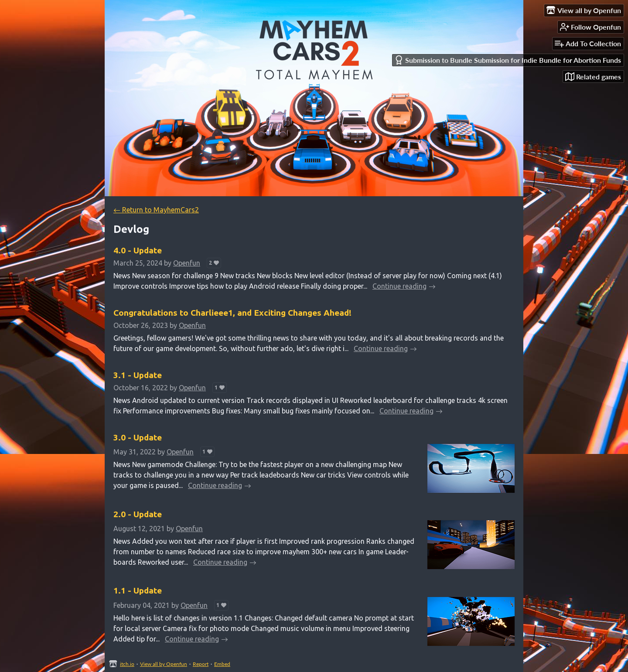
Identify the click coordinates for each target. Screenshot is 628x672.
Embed (222, 664)
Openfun (187, 263)
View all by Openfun (164, 664)
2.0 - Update (138, 514)
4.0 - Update (138, 250)
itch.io (127, 664)
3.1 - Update (138, 375)
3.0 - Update (138, 437)
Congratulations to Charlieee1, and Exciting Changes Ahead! (232, 313)
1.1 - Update (138, 590)
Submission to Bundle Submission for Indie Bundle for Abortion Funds (508, 60)
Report (201, 664)
